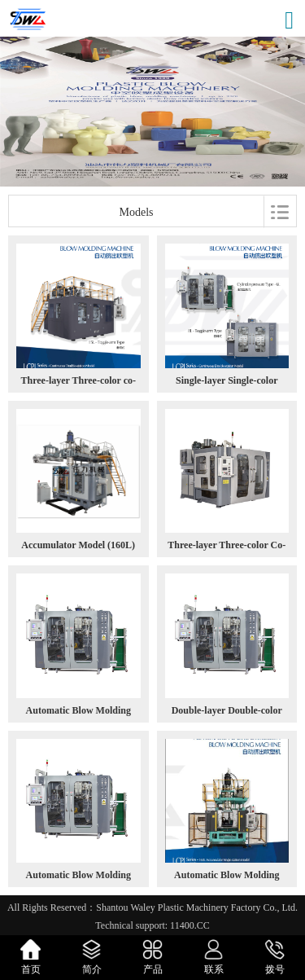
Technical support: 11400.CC (152, 925)
